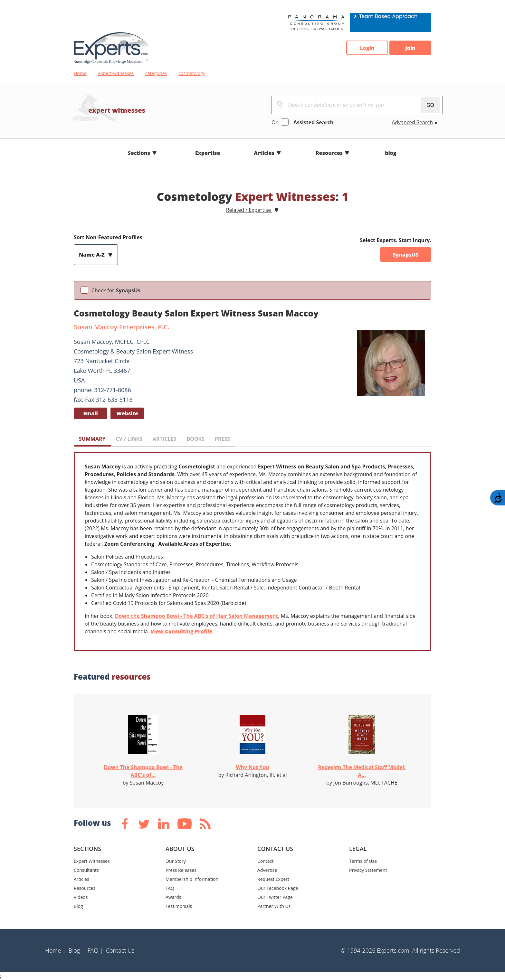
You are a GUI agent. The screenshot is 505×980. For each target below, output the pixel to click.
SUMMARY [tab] (92, 439)
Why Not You (252, 767)
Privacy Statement (368, 870)
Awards (173, 897)
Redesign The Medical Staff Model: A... (362, 771)
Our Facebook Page (278, 888)
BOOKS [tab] (195, 439)
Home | (55, 950)
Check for (116, 290)
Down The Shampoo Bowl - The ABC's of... (143, 771)
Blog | (77, 950)
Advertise (267, 870)
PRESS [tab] (222, 439)
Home (80, 73)
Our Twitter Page (275, 897)
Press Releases (181, 870)
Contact (265, 861)
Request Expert (273, 879)
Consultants (86, 870)
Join (410, 48)
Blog (78, 906)
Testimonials (179, 906)
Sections (139, 153)
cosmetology (192, 73)
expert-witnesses (116, 73)
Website (127, 413)
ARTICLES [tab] (164, 439)
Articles (264, 153)
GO (430, 105)
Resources (329, 153)
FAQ (170, 888)
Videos (81, 897)
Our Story (176, 861)
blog (391, 153)
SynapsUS (405, 255)
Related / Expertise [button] (249, 210)
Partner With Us (274, 906)
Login (367, 48)
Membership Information (192, 879)
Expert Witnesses (92, 861)
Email (90, 413)
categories (156, 73)
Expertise (208, 153)
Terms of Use (363, 861)
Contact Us (120, 950)
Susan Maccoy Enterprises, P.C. (122, 327)
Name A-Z (92, 255)
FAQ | (95, 950)
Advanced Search (412, 122)
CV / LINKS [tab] (129, 439)
